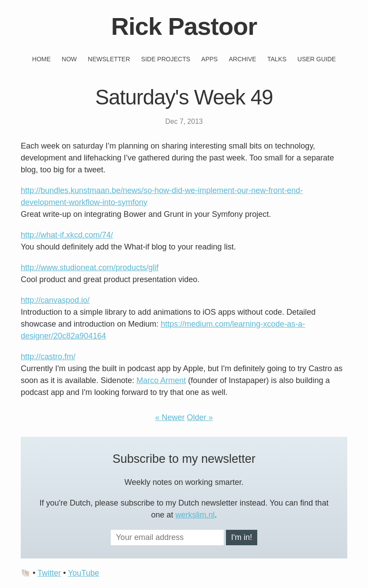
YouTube (84, 573)
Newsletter (109, 59)
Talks (277, 59)
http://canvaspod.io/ (55, 300)
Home (41, 59)
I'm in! (242, 537)
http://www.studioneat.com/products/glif (90, 268)
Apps (209, 59)
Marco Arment (161, 380)
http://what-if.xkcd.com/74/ (67, 235)
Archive (242, 59)
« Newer (170, 417)
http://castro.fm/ (48, 357)
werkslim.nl (195, 515)
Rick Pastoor (184, 26)
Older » (200, 417)
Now (69, 59)
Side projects (166, 59)
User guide (317, 59)
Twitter (49, 573)
